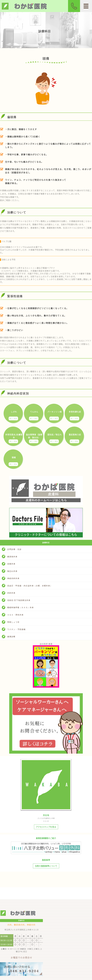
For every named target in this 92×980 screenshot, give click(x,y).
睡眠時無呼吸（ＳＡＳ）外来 (21, 608)
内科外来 (11, 593)
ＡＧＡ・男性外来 (15, 615)
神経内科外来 (13, 578)
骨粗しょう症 (13, 622)
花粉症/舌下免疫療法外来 (19, 600)
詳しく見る (13, 419)
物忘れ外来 (12, 571)
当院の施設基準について (46, 866)
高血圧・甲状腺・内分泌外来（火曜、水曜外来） (30, 586)
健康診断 (11, 637)
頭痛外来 (11, 564)
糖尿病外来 (12, 557)
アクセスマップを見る (46, 827)
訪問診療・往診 (14, 549)
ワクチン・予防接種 (16, 629)
